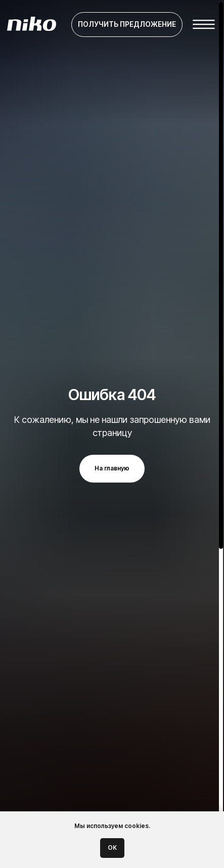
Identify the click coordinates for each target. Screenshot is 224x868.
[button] (127, 25)
